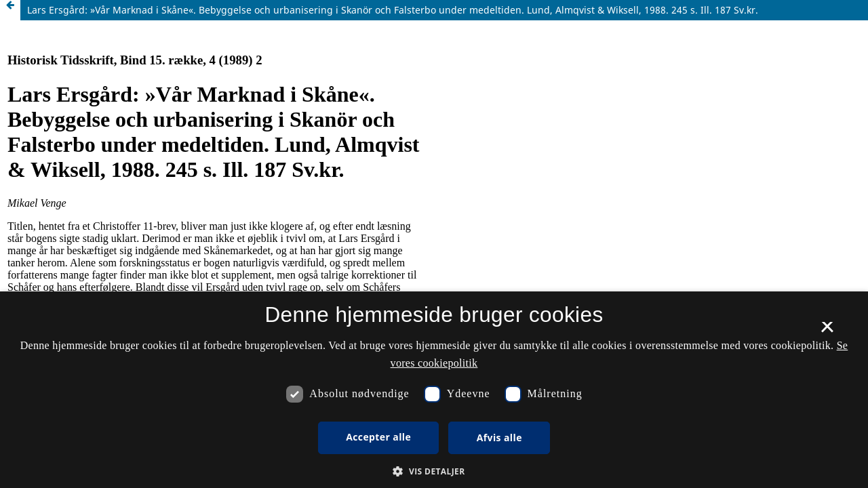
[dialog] (434, 390)
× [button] (827, 331)
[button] (434, 471)
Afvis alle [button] (499, 438)
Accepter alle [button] (378, 437)
